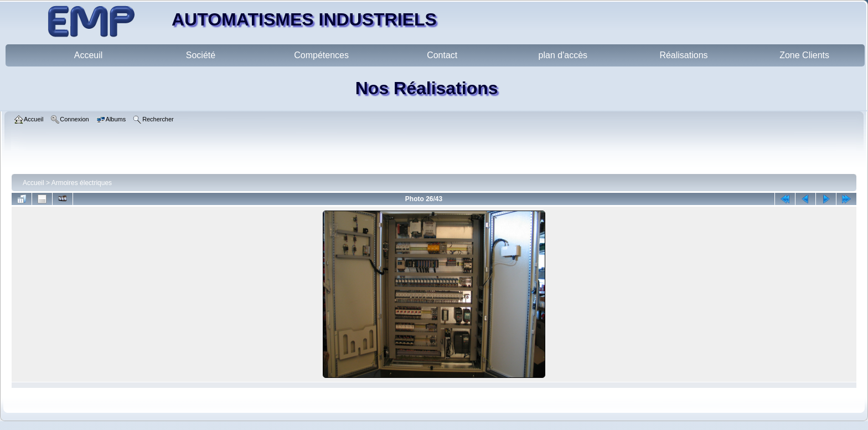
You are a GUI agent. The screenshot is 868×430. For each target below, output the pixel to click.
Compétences (321, 55)
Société (201, 55)
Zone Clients (804, 55)
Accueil (33, 183)
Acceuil (89, 55)
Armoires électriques (82, 183)
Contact (442, 55)
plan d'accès (563, 55)
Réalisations (683, 55)
